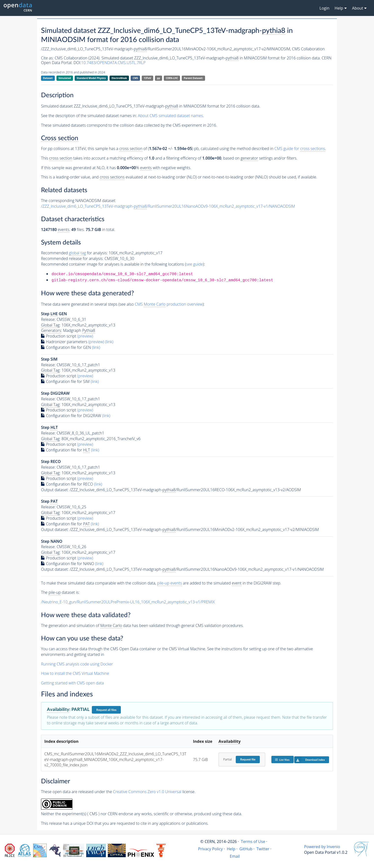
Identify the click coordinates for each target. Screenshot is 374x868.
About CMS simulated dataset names (171, 116)
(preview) (85, 336)
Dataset (48, 78)
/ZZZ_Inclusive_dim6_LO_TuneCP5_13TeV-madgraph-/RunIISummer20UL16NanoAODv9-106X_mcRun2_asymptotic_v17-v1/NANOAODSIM (168, 206)
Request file (248, 759)
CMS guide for (300, 149)
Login (325, 8)
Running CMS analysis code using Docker (77, 664)
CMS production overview (169, 304)
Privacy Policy (211, 849)
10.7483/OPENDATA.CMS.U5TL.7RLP (113, 63)
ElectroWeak (119, 78)
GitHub (246, 849)
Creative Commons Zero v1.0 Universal (147, 792)
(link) (109, 342)
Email (235, 856)
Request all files (106, 710)
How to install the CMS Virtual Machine (75, 673)
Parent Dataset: (194, 78)
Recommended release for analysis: (72, 258)
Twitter (263, 849)
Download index (310, 760)
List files (282, 760)
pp (159, 78)
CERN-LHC (172, 78)
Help (231, 849)
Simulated (65, 78)
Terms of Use (253, 841)
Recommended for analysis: (74, 253)
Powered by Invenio (322, 847)
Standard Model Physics (91, 78)
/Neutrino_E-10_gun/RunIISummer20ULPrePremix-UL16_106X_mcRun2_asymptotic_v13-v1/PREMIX (128, 602)
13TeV (148, 78)
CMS (135, 78)
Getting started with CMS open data (72, 683)
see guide (195, 264)
